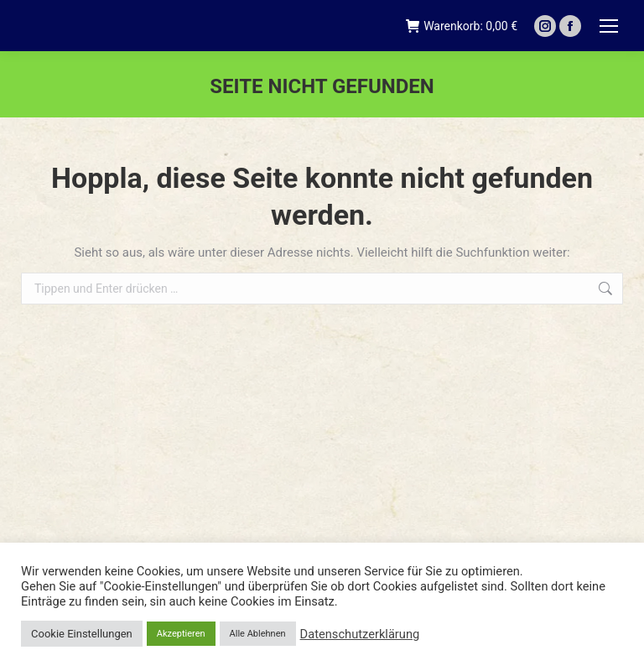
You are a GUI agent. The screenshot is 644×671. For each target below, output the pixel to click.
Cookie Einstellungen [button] (82, 634)
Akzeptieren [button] (181, 634)
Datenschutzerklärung (360, 634)
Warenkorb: (462, 26)
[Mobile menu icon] (609, 26)
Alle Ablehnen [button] (258, 634)
